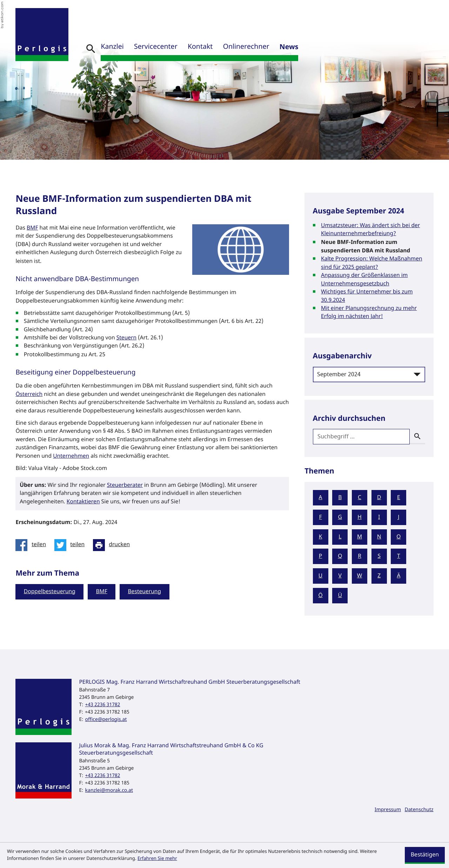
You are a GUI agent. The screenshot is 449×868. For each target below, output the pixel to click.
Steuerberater (125, 485)
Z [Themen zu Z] (379, 576)
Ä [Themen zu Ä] (398, 576)
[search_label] (361, 437)
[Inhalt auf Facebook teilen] (33, 545)
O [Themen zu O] (398, 537)
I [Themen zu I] (379, 517)
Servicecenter (156, 47)
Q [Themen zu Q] (340, 556)
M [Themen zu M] (360, 537)
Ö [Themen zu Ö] (320, 596)
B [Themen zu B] (340, 498)
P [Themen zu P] (320, 556)
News (289, 47)
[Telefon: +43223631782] (103, 705)
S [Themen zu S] (379, 556)
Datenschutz (419, 810)
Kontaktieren (83, 502)
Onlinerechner (246, 47)
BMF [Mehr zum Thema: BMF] (101, 592)
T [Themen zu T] (399, 556)
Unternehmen (71, 456)
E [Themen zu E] (399, 498)
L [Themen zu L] (340, 537)
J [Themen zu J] (398, 517)
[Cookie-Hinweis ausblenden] (425, 855)
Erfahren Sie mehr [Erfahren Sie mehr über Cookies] (157, 859)
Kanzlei (112, 47)
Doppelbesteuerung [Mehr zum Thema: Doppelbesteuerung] (50, 592)
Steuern (127, 338)
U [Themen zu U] (320, 576)
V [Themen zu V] (340, 576)
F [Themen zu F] (321, 517)
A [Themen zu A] (321, 498)
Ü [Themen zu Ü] (340, 596)
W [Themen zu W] (360, 576)
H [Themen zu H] (360, 517)
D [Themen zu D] (379, 498)
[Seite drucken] (113, 545)
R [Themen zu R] (360, 556)
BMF (32, 228)
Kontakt (200, 47)
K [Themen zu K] (321, 537)
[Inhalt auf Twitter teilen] (72, 545)
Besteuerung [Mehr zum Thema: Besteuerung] (144, 592)
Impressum (388, 810)
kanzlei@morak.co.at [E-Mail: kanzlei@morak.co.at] (109, 790)
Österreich (29, 395)
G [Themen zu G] (340, 517)
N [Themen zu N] (379, 537)
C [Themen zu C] (360, 498)
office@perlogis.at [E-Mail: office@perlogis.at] (106, 719)
